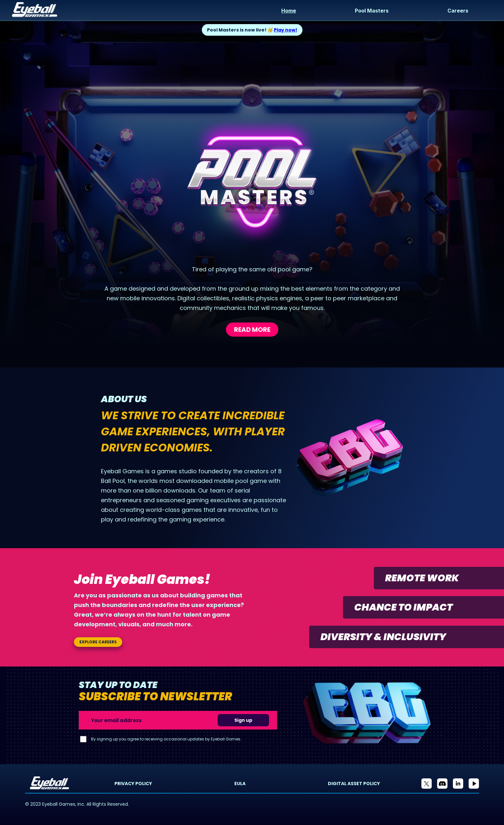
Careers (458, 11)
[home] (129, 10)
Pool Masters (372, 11)
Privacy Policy (133, 784)
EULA (240, 784)
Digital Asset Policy (354, 784)
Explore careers (98, 642)
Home (289, 11)
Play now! (286, 30)
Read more (252, 330)
